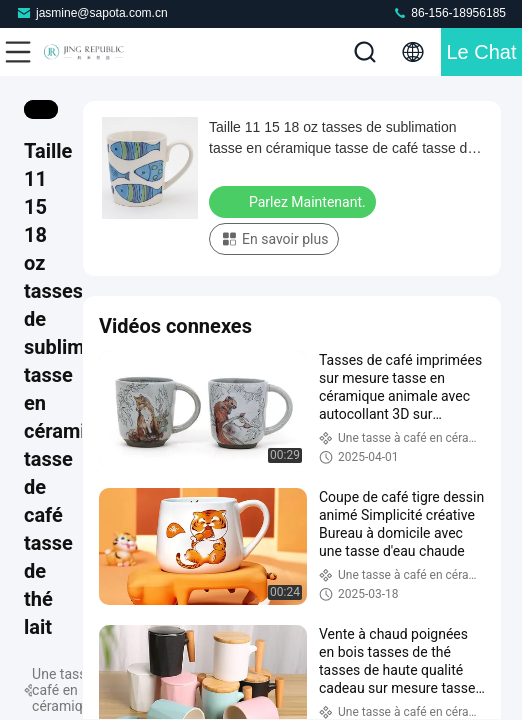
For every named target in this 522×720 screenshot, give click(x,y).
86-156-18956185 (449, 12)
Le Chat (481, 52)
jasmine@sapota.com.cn (92, 12)
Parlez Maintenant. (294, 201)
